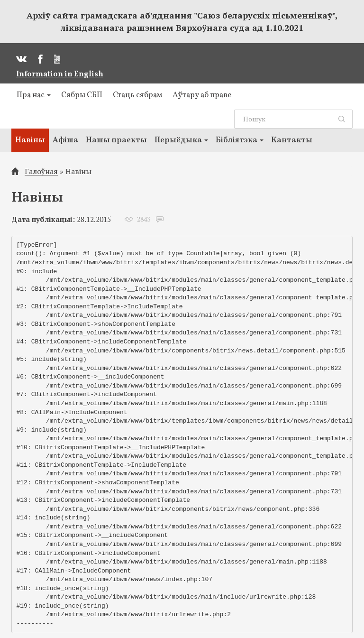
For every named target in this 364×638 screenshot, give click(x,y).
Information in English (60, 74)
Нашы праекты (116, 140)
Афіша (65, 140)
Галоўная (41, 171)
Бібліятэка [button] (240, 140)
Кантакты (292, 140)
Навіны (30, 140)
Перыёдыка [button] (181, 140)
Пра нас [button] (34, 95)
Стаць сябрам (137, 95)
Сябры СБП (82, 95)
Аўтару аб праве (202, 95)
